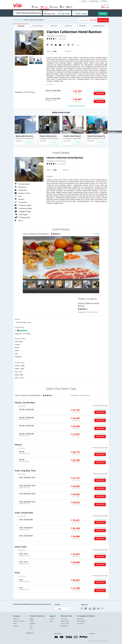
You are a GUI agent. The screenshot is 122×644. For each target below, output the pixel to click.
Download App (94, 1)
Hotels (32, 621)
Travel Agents (81, 621)
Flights (32, 619)
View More (50, 84)
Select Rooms (103, 20)
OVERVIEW (21, 26)
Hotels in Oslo (17, 20)
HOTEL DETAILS (38, 26)
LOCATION (68, 26)
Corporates (80, 623)
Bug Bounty (64, 626)
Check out (61, 11)
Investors (16, 626)
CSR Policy (64, 619)
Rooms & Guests (77, 12)
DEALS (84, 1)
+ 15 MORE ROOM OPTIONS (76, 106)
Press (15, 623)
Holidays (32, 623)
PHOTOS (54, 26)
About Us (16, 619)
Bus (31, 626)
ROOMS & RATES (99, 26)
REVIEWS (82, 26)
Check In (46, 11)
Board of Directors (19, 621)
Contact (52, 619)
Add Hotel (80, 619)
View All (78, 45)
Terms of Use (65, 623)
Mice (31, 628)
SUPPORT (104, 1)
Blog (51, 621)
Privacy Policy (65, 621)
